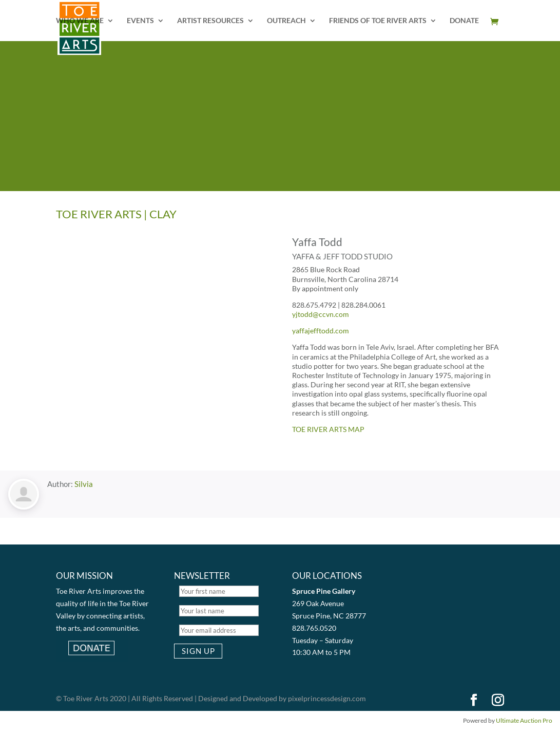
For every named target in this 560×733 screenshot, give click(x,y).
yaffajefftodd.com (321, 331)
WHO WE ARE (80, 21)
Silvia (84, 484)
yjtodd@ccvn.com (321, 314)
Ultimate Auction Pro (524, 720)
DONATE (464, 21)
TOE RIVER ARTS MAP (328, 429)
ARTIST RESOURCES (210, 21)
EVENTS (140, 21)
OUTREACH (286, 21)
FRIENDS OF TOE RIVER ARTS (378, 21)
